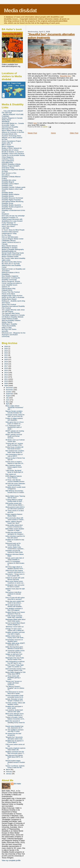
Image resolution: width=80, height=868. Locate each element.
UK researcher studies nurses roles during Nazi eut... (15, 651)
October (9, 392)
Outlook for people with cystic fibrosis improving (15, 579)
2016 (6, 368)
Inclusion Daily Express (10, 232)
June (8, 400)
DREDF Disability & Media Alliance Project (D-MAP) (11, 165)
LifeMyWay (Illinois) (9, 240)
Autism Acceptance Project (11, 141)
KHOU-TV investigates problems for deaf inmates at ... (15, 563)
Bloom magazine (8, 146)
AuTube (5, 139)
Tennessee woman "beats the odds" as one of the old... (15, 415)
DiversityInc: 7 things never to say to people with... (15, 575)
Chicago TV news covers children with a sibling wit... (15, 630)
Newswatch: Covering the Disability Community (11, 279)
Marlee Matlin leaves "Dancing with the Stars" (15, 497)
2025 (6, 349)
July (8, 398)
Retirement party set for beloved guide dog (13, 544)
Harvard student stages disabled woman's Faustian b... (15, 762)
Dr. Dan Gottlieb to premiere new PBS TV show (14, 731)
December (10, 388)
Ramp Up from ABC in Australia (13, 297)
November (10, 390)
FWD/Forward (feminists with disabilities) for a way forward (12, 220)
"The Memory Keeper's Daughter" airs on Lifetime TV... (15, 688)
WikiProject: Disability (9, 324)
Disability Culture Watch (10, 184)
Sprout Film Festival (9, 304)
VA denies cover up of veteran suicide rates (15, 441)
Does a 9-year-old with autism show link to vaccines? (15, 598)
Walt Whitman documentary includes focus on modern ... (15, 492)
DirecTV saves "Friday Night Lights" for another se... (15, 666)
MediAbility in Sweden (10, 248)
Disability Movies (8, 196)
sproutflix (5, 331)
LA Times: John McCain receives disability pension (15, 481)
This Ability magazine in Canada (13, 315)
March (8, 770)
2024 (6, 351)
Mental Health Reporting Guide (13, 253)
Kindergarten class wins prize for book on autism (15, 586)
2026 (6, 346)
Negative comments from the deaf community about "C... (15, 752)
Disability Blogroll (8, 182)
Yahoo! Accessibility (9, 326)
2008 (6, 386)
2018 (6, 364)
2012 (6, 377)
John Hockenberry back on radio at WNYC (14, 455)
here (35, 123)
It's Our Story (6, 235)
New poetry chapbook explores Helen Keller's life (15, 749)
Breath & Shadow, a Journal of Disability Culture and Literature (13, 153)
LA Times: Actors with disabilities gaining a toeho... (13, 678)
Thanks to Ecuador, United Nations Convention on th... (15, 718)
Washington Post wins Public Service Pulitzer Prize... (15, 659)
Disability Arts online (9, 180)
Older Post (74, 133)
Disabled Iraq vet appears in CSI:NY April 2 (14, 742)
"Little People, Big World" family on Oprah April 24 (14, 471)
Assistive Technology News (11, 136)
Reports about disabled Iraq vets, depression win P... (14, 727)
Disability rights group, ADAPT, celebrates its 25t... (15, 644)
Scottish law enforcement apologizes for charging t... (15, 533)
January (9, 774)
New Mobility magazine (10, 276)
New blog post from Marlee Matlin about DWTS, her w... (14, 757)
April (8, 404)
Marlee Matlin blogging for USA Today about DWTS (15, 673)
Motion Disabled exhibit (10, 256)
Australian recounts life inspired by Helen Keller (14, 551)
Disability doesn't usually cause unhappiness (15, 488)
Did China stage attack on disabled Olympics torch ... (15, 568)
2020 (6, 359)
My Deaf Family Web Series (12, 262)
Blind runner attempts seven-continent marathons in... (15, 714)
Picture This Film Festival (11, 292)
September (10, 394)
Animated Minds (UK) (9, 134)
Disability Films (7, 185)
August (9, 396)
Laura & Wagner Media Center (13, 239)
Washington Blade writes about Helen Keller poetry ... (15, 620)
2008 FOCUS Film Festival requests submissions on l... (15, 571)
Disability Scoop (7, 203)
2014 (6, 373)
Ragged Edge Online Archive (12, 296)
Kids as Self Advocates (10, 237)
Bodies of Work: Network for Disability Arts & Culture (12, 149)
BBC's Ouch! (6, 145)
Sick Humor (6, 303)
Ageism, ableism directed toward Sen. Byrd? (14, 522)
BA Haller (17, 784)
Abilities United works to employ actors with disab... (15, 637)
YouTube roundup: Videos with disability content (15, 704)
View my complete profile (11, 860)
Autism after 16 (7, 143)
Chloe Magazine (8, 157)
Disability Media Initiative (11, 194)
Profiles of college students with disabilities (14, 419)
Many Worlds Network (10, 246)
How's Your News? (8, 226)
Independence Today (9, 233)
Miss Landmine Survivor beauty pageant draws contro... (14, 467)
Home (53, 133)
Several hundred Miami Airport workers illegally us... (15, 624)
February (9, 772)
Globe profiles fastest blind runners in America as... (14, 526)
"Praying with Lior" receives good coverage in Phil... (14, 444)
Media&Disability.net (9, 251)
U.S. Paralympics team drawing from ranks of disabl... (13, 427)
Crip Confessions (8, 161)
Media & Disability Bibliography (13, 249)
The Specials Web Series (11, 313)
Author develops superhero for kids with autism (15, 537)
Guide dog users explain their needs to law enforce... (15, 602)
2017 (6, 366)
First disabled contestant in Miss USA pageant (14, 609)
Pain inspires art (11, 474)
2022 (6, 355)
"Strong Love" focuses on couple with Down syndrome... (14, 683)
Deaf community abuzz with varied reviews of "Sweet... (15, 519)
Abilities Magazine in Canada (12, 118)
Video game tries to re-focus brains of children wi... (14, 423)
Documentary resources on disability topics (14, 640)
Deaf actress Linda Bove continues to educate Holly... (13, 594)
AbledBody (6, 121)
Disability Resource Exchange (12, 198)
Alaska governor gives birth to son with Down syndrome (15, 508)
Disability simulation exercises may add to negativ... (15, 633)
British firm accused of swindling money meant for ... (15, 723)
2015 (6, 370)
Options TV (6, 287)
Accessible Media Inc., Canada (13, 123)
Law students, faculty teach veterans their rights (14, 711)
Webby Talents (7, 322)
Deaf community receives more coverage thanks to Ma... (15, 670)
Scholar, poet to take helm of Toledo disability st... (15, 559)
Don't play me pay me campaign (13, 216)
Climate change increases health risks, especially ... (15, 617)
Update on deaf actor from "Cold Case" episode (14, 655)
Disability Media (7, 193)
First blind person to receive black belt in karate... (14, 693)
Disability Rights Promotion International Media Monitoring (13, 201)
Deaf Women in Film (9, 173)
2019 (6, 362)
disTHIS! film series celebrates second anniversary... (15, 484)
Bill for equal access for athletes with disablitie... (14, 606)
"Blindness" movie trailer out (14, 627)
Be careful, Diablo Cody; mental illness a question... (15, 548)
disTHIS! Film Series (9, 329)
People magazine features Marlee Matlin (14, 515)
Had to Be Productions (10, 224)
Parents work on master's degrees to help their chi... (15, 462)
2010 (6, 381)
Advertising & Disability (10, 127)
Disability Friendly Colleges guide (14, 187)
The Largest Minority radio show (13, 310)
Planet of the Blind (8, 294)
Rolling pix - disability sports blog (13, 301)
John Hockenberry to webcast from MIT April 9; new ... (15, 662)
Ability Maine (6, 120)
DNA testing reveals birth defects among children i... (15, 504)
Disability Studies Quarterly (11, 205)
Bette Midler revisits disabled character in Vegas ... (15, 530)
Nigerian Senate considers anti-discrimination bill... (14, 412)
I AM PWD (5, 228)
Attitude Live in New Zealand (12, 137)
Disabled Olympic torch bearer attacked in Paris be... (15, 613)
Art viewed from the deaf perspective (13, 734)
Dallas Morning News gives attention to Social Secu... (15, 648)
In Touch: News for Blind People (13, 230)
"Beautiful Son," (66, 76)
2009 (6, 383)
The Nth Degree (7, 311)
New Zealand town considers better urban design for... (15, 452)
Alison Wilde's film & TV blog (12, 130)
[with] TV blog (7, 327)
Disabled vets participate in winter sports (14, 707)
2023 (6, 353)
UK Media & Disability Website (13, 317)
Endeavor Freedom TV (10, 217)
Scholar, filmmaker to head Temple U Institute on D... (15, 700)
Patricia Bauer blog (9, 288)
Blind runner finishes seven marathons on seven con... (15, 582)
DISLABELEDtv (7, 162)
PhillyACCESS (7, 290)
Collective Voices (8, 159)
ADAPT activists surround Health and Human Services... (14, 436)
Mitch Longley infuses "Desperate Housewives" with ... (14, 407)
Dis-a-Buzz (6, 175)
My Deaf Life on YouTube (11, 264)
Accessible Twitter (8, 125)
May (8, 402)
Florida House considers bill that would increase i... (14, 448)
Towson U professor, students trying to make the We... (15, 767)
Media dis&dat (20, 10)
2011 (6, 379)
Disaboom (5, 214)
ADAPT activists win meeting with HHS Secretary (15, 432)
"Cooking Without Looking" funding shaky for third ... (14, 500)
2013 (6, 375)
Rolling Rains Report (9, 299)
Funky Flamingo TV (9, 223)
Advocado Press (8, 129)
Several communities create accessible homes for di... (15, 696)
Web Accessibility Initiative (11, 320)
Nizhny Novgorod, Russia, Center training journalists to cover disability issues (12, 283)
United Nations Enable (10, 319)
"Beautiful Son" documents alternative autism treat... (14, 738)
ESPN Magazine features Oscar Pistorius (14, 477)
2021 (6, 357)
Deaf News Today (8, 168)
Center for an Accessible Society (13, 155)
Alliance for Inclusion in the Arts (13, 132)
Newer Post (32, 133)
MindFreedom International (11, 255)
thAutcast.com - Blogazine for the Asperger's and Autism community (14, 335)
